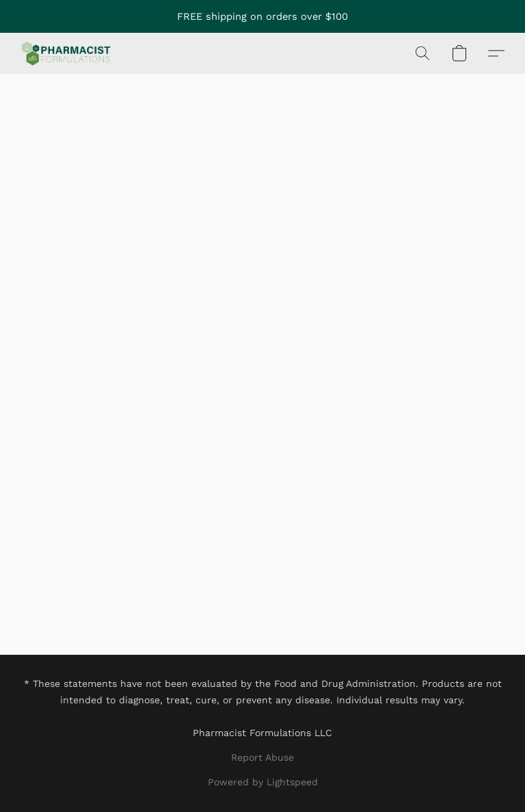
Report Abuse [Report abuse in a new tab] (262, 757)
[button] (66, 53)
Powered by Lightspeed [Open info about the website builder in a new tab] (263, 782)
